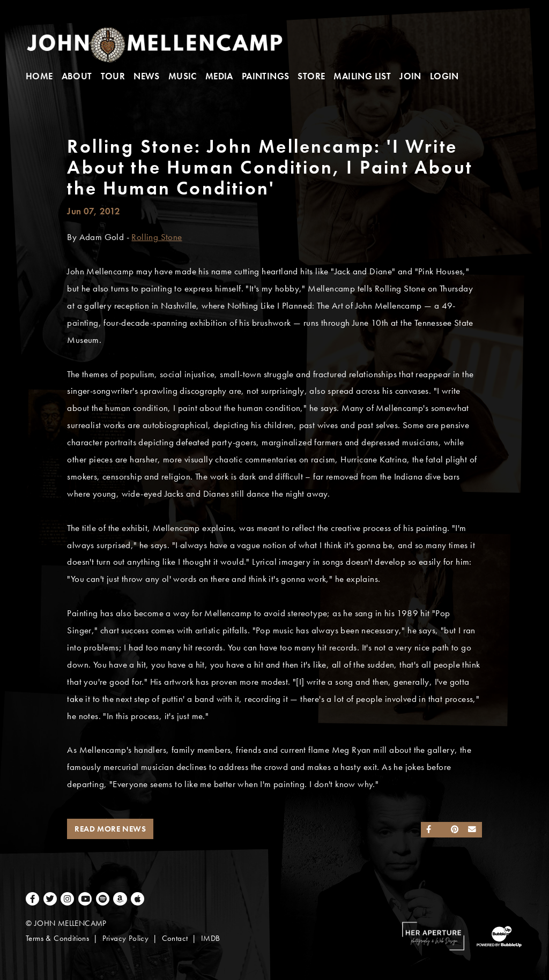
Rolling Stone (157, 237)
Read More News (110, 829)
